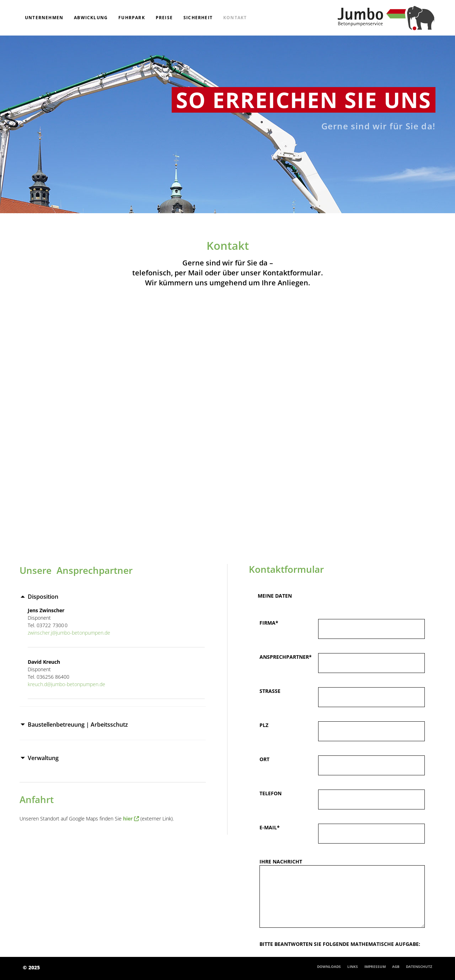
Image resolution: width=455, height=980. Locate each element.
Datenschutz (419, 966)
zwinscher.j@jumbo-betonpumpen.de (69, 633)
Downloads (329, 966)
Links (353, 966)
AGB (396, 966)
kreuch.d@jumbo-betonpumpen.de (66, 684)
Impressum (375, 966)
